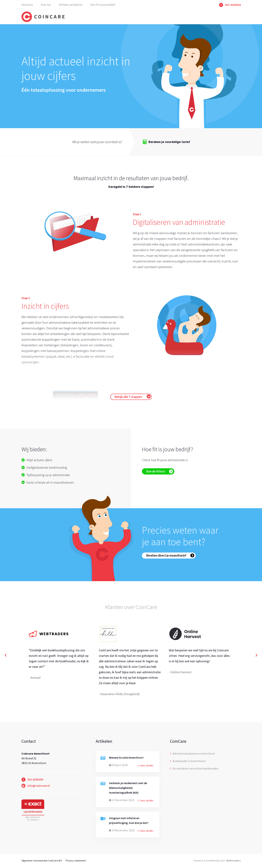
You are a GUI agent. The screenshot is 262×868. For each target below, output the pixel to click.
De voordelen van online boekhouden (194, 768)
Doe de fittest (160, 471)
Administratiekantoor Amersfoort (193, 753)
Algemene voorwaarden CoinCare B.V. (42, 861)
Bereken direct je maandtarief (170, 555)
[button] (6, 655)
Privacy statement (76, 861)
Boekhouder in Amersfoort (188, 761)
